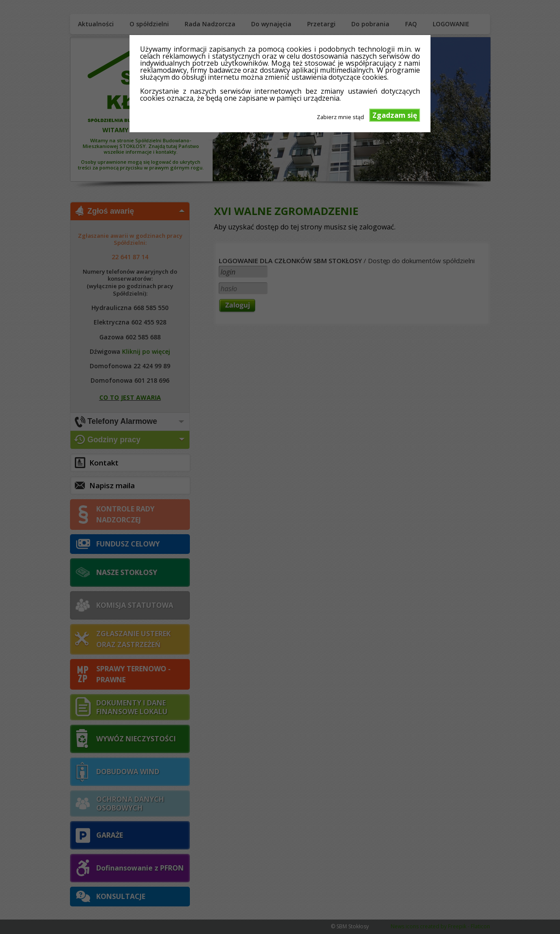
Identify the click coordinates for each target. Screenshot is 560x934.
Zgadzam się (395, 115)
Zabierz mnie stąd (340, 116)
